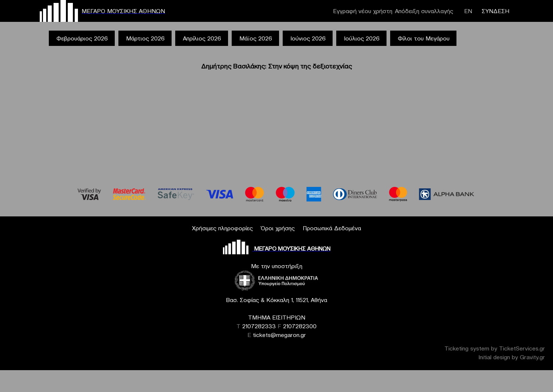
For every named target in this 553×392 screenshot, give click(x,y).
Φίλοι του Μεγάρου (424, 38)
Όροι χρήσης (278, 228)
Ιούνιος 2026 (308, 38)
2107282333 (259, 326)
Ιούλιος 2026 (362, 38)
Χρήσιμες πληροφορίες (222, 228)
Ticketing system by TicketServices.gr (495, 348)
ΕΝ (468, 11)
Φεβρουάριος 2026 (82, 38)
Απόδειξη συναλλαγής (424, 11)
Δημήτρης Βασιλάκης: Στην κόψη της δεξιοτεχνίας (276, 66)
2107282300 (300, 326)
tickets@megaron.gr (279, 335)
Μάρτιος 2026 (145, 38)
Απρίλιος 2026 (202, 38)
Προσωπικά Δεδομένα (332, 228)
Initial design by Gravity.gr (512, 357)
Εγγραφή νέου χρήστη (363, 11)
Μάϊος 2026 (256, 38)
